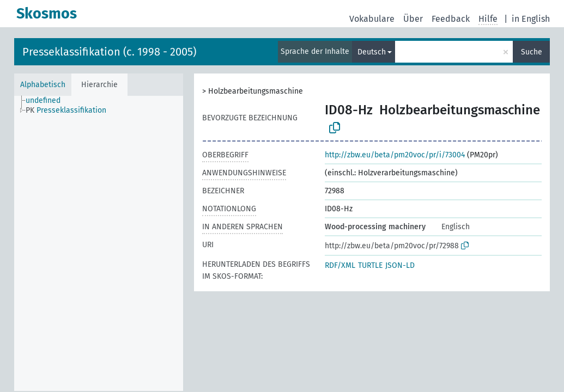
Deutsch (372, 52)
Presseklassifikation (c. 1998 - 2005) (109, 52)
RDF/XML (340, 265)
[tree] (99, 243)
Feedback (451, 19)
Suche (532, 52)
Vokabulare (372, 19)
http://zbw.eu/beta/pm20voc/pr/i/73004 (395, 155)
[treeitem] (48, 101)
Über (413, 19)
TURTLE (370, 265)
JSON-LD (400, 265)
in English (531, 19)
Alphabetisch (43, 85)
